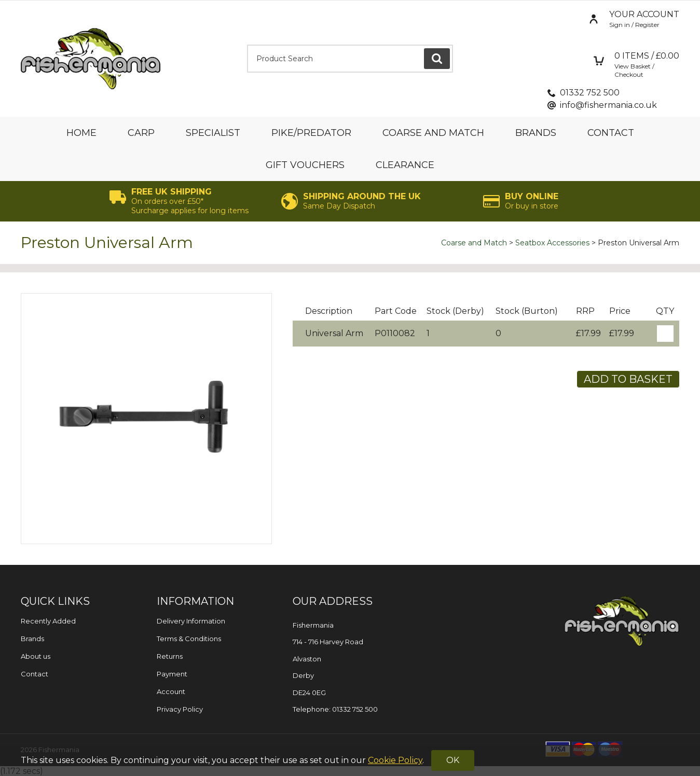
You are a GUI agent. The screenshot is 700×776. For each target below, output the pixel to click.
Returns (170, 656)
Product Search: (247, 45)
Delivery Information (191, 621)
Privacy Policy (180, 709)
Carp (141, 133)
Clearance (405, 165)
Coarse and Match (433, 133)
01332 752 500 (590, 93)
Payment (172, 674)
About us (36, 656)
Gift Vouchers (305, 165)
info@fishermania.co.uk (608, 105)
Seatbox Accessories (552, 243)
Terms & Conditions (189, 639)
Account (171, 691)
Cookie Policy (395, 760)
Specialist (213, 133)
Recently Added (48, 621)
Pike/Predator (311, 133)
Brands (536, 133)
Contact (611, 133)
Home (81, 133)
